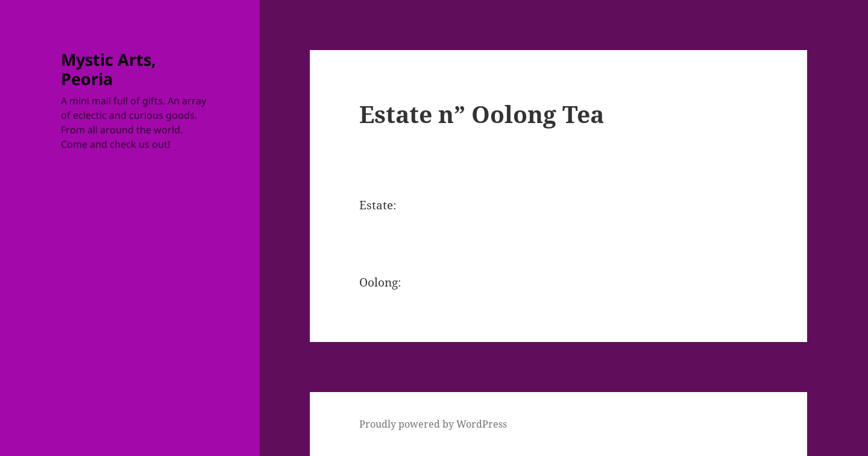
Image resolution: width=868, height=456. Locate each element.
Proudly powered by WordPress (433, 424)
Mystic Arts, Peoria (108, 69)
